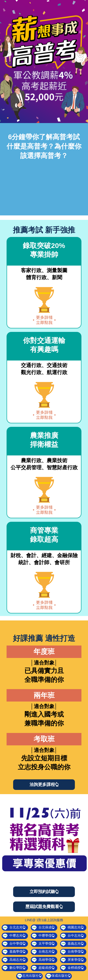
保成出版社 (58, 976)
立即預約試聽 (44, 892)
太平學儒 (43, 944)
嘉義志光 (72, 944)
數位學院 (14, 968)
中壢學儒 (43, 936)
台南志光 (43, 952)
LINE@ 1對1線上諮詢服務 (44, 920)
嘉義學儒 (14, 952)
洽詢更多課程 (44, 785)
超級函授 (43, 968)
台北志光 (14, 927)
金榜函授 (72, 968)
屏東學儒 (72, 960)
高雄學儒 (43, 960)
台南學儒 (72, 952)
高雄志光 (14, 960)
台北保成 (43, 927)
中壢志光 (14, 936)
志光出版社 (29, 976)
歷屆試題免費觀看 (44, 907)
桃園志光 (72, 927)
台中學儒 (14, 944)
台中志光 (72, 936)
